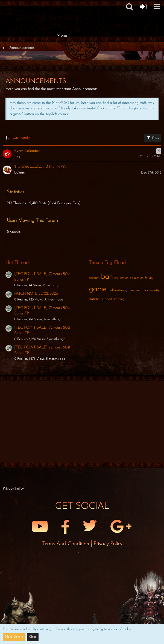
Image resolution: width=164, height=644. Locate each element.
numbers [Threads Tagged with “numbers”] (134, 290)
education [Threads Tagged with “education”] (137, 278)
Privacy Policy (108, 544)
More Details (14, 637)
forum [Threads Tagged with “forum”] (149, 278)
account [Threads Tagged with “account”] (94, 278)
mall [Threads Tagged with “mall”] (111, 290)
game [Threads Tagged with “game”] (98, 289)
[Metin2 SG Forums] (61, 5)
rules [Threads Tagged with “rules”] (145, 290)
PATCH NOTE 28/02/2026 (36, 294)
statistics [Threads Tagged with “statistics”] (95, 299)
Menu (62, 36)
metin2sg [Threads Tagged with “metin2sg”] (121, 290)
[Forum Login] (143, 7)
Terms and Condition (66, 544)
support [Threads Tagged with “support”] (107, 299)
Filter (153, 138)
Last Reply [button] (21, 138)
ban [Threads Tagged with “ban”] (107, 277)
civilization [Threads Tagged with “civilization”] (121, 278)
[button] (157, 7)
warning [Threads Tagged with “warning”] (119, 299)
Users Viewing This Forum (32, 221)
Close (33, 637)
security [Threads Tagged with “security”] (154, 290)
